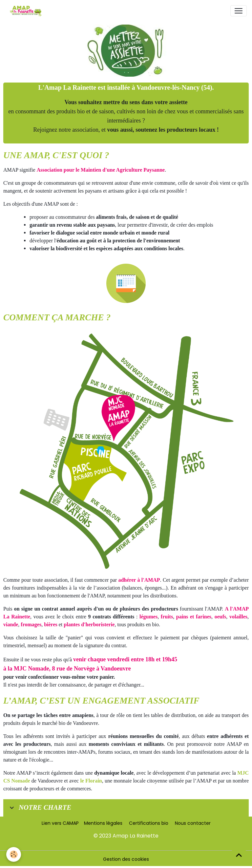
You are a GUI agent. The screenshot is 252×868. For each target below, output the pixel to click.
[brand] (27, 11)
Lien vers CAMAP (60, 823)
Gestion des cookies (126, 859)
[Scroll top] (239, 855)
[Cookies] (14, 854)
